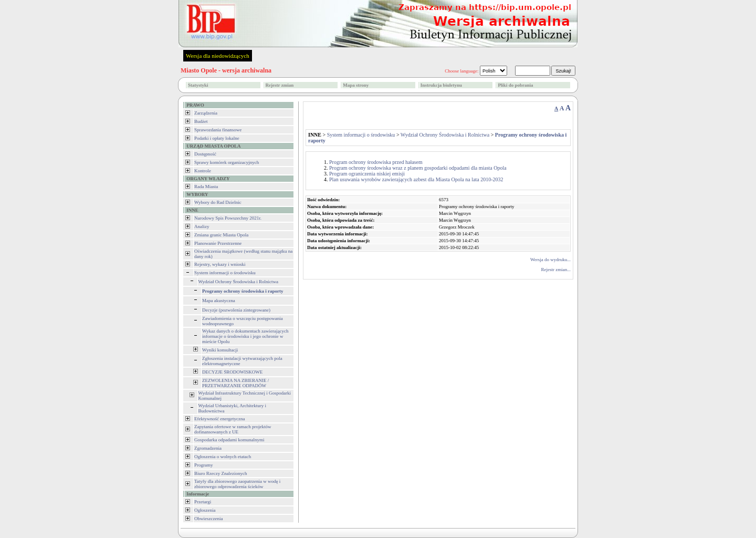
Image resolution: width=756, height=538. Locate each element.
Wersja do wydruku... (550, 260)
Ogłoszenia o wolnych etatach (223, 457)
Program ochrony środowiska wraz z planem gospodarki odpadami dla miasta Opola (418, 168)
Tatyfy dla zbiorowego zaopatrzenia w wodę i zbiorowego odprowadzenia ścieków (237, 484)
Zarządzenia (206, 113)
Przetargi (203, 502)
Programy (204, 465)
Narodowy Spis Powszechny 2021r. (228, 218)
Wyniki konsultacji (220, 350)
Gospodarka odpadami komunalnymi (229, 440)
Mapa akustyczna (219, 301)
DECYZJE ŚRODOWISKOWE (232, 372)
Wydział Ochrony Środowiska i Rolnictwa (238, 282)
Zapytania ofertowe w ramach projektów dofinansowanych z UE (233, 429)
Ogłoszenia (205, 510)
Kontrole (203, 171)
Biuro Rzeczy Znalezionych (220, 473)
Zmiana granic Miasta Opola (221, 235)
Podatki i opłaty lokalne (217, 138)
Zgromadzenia (208, 448)
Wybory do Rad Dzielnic (218, 202)
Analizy (202, 226)
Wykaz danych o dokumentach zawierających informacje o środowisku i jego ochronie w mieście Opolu (245, 336)
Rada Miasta (206, 187)
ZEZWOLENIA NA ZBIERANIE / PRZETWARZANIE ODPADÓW (235, 383)
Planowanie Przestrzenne (218, 243)
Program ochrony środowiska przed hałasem (376, 162)
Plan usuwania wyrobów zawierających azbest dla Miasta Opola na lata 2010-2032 (416, 179)
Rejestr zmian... (556, 270)
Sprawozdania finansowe (218, 130)
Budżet (201, 121)
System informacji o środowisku (225, 273)
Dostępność (205, 154)
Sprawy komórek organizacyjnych (227, 162)
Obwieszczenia (208, 519)
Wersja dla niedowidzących (218, 56)
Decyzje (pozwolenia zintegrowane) (236, 310)
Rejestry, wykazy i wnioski (220, 264)
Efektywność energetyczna (220, 419)
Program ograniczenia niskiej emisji (367, 174)
